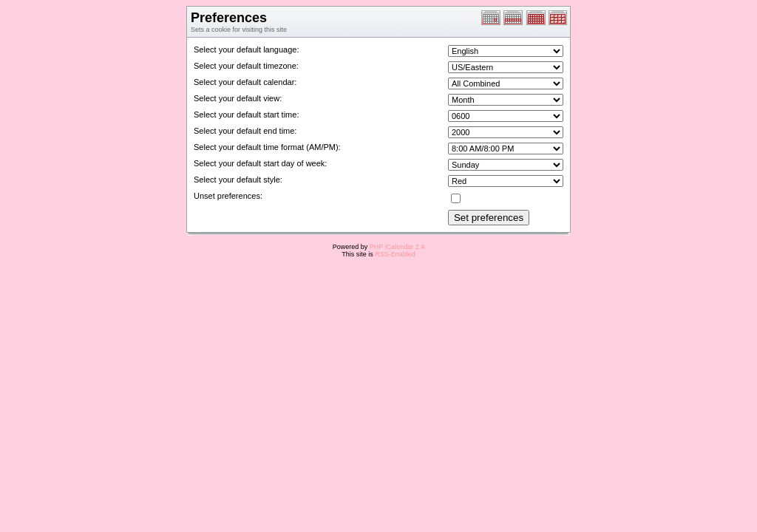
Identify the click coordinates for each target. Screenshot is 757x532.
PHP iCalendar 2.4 (397, 247)
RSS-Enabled (395, 254)
